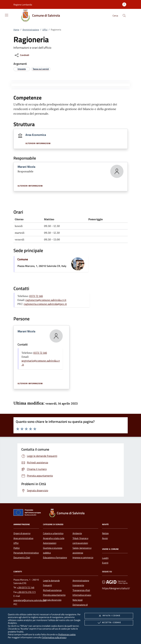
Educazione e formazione (55, 557)
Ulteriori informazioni (38, 143)
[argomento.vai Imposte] (22, 69)
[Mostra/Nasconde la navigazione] (7, 15)
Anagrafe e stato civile (54, 538)
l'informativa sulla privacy (54, 637)
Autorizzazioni (50, 543)
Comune (23, 259)
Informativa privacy (82, 595)
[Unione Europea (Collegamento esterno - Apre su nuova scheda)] (28, 513)
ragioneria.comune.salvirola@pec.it (45, 304)
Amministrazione (31, 30)
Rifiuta (109, 616)
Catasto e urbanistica (53, 533)
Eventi (105, 563)
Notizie (105, 533)
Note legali (78, 600)
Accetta (109, 623)
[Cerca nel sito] (124, 16)
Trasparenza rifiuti (81, 590)
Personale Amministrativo (26, 553)
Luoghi (105, 558)
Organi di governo (22, 533)
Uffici (45, 30)
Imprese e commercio (83, 557)
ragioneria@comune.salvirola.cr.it (46, 300)
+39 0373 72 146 (26, 587)
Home (16, 30)
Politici (17, 548)
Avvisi (105, 538)
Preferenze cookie (67, 634)
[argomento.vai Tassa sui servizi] (41, 69)
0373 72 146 (36, 296)
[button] (23, 5)
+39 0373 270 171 (27, 592)
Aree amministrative (23, 538)
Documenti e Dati (22, 557)
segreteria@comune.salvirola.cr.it (30, 600)
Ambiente (77, 533)
